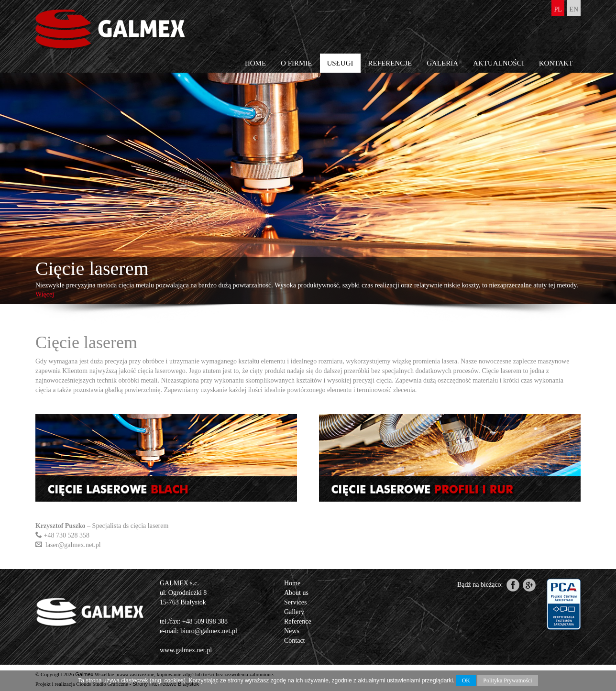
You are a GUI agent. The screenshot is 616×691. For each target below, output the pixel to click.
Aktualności (499, 63)
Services (295, 602)
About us (296, 593)
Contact (295, 641)
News (292, 631)
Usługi (340, 63)
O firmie (296, 63)
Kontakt (556, 63)
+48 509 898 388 (205, 621)
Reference (298, 621)
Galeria (442, 63)
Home (255, 63)
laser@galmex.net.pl (73, 545)
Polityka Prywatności (507, 680)
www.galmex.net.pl (186, 650)
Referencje (390, 63)
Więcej (45, 294)
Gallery (294, 612)
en (574, 9)
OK (466, 680)
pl (558, 9)
